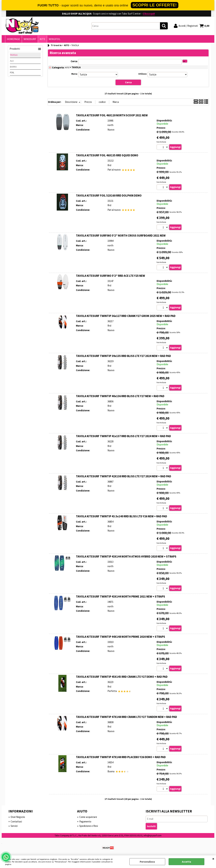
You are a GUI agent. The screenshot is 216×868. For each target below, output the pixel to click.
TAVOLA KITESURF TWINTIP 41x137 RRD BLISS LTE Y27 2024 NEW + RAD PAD (123, 436)
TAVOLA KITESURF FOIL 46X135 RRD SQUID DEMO (107, 155)
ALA (12, 61)
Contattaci (16, 821)
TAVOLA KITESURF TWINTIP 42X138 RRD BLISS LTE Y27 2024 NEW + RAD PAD (124, 476)
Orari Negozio (18, 817)
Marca (74, 74)
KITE (42, 39)
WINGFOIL (55, 39)
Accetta (186, 862)
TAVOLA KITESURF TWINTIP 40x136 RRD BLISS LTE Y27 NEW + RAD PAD (120, 396)
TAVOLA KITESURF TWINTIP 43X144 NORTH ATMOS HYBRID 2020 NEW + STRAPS (126, 556)
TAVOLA (14, 55)
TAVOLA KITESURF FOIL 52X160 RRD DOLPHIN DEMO (109, 196)
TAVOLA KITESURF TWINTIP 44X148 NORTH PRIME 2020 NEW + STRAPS (120, 637)
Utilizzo (143, 74)
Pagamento (85, 821)
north (110, 125)
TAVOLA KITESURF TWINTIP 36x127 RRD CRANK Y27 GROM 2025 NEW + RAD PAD (126, 316)
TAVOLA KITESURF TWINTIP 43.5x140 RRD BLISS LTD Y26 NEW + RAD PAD (122, 516)
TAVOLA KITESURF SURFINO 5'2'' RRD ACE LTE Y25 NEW (110, 276)
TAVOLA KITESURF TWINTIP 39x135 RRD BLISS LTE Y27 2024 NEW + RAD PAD (123, 356)
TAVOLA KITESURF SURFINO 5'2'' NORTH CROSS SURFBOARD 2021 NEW (121, 236)
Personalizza (147, 862)
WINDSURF (30, 39)
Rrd (109, 165)
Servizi (14, 826)
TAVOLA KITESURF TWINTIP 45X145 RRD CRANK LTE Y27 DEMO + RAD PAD (122, 677)
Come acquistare (88, 817)
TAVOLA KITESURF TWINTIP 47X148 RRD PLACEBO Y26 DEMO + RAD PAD (121, 757)
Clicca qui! (149, 14)
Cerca (74, 61)
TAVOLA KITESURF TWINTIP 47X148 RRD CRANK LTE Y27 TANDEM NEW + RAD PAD (126, 717)
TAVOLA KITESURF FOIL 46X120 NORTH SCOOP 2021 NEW (112, 115)
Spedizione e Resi (89, 826)
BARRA (13, 67)
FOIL (12, 72)
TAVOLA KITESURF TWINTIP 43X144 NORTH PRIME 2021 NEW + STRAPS (120, 597)
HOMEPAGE (13, 39)
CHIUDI (213, 859)
